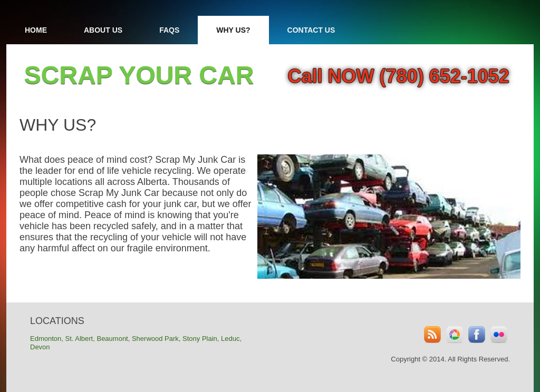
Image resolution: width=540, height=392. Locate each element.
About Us (103, 30)
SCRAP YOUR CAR (139, 75)
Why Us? (233, 30)
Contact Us (311, 30)
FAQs (169, 30)
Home (36, 30)
